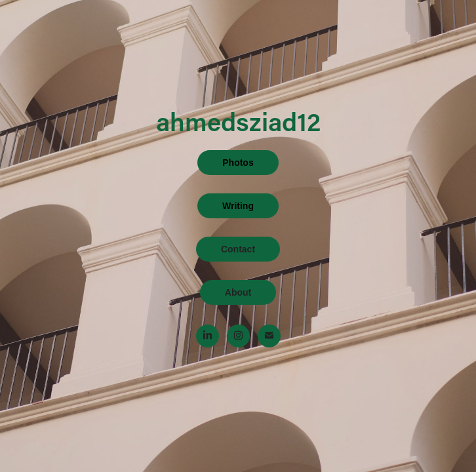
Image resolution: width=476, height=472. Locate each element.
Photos (238, 163)
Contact (238, 249)
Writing (238, 206)
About (238, 292)
